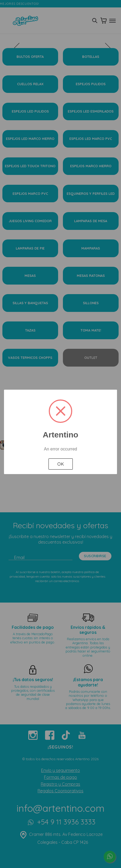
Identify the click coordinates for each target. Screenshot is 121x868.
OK (61, 464)
